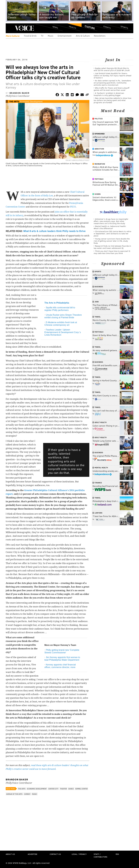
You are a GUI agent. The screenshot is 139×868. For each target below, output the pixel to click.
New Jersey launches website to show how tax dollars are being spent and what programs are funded (112, 100)
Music (51, 36)
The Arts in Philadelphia (57, 303)
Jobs (97, 302)
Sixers (98, 194)
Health (72, 27)
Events (107, 27)
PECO (73, 207)
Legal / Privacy (79, 854)
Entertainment (65, 36)
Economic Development (31, 101)
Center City (53, 789)
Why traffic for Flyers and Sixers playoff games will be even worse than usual (112, 89)
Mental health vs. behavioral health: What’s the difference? (110, 227)
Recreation (100, 164)
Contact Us (55, 854)
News (55, 27)
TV (42, 36)
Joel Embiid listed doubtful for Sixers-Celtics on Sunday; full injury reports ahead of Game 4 (112, 75)
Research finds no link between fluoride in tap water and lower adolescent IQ (112, 247)
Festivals (99, 179)
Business (99, 287)
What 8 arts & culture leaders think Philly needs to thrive (54, 231)
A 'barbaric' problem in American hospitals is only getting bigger (109, 94)
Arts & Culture (83, 36)
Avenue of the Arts (14, 794)
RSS (117, 854)
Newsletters (100, 36)
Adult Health (101, 422)
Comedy (27, 794)
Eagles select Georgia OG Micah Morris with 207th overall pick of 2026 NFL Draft (112, 69)
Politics (99, 119)
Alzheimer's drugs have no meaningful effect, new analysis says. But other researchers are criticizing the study (111, 221)
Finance (98, 483)
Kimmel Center (81, 789)
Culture (90, 27)
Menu (10, 28)
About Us (10, 854)
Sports (124, 27)
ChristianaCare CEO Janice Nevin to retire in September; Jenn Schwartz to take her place (112, 234)
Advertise (33, 854)
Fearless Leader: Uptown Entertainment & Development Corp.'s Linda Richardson (63, 332)
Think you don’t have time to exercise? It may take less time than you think (112, 252)
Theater (63, 789)
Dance (71, 789)
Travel (98, 317)
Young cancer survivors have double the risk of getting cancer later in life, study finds (112, 241)
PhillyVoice (24, 28)
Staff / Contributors (100, 855)
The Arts (14, 101)
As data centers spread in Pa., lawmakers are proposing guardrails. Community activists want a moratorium (112, 83)
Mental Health (101, 468)
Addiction (99, 149)
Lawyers (98, 513)
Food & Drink (30, 36)
